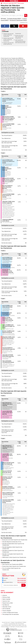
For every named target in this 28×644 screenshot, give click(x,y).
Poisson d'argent (7, 611)
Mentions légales (5, 627)
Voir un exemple (22, 578)
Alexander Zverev (7, 607)
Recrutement (21, 624)
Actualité (5, 578)
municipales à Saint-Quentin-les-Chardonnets (13, 68)
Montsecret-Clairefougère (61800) (18, 20)
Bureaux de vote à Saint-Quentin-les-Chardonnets (19, 37)
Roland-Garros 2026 (8, 603)
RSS (17, 624)
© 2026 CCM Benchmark (21, 627)
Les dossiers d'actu (7, 582)
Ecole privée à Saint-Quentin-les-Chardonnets (14, 566)
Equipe (13, 622)
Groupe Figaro (12, 627)
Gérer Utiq (24, 625)
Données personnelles (6, 625)
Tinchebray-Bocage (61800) (14, 19)
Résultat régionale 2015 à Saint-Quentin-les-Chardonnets (8, 40)
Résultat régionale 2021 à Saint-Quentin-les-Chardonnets (8, 35)
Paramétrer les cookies (16, 625)
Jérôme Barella (6, 609)
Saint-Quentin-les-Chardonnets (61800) (12, 564)
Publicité (24, 622)
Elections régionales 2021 (10, 3)
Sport (4, 580)
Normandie (21, 3)
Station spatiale (6, 599)
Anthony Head (6, 597)
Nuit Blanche (6, 605)
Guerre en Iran (6, 601)
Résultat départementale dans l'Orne (12, 542)
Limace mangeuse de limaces (10, 613)
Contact (6, 624)
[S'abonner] (14, 585)
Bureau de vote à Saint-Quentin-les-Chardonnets (15, 540)
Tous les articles (12, 624)
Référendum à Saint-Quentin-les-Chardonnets (14, 557)
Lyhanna (5, 595)
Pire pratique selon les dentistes (11, 614)
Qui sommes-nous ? (6, 622)
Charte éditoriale (18, 622)
